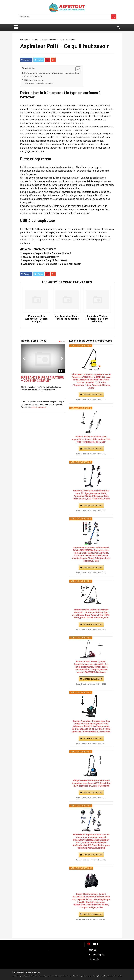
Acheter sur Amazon (93, 395)
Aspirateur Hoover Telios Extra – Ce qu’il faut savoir (52, 264)
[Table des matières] (78, 69)
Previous (24, 358)
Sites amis (94, 959)
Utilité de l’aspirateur (34, 80)
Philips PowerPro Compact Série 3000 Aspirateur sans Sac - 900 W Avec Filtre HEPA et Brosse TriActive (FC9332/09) (91, 783)
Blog (43, 40)
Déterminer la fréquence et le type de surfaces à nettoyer (52, 73)
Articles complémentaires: (41, 84)
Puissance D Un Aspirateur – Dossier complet (37, 319)
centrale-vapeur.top (39, 407)
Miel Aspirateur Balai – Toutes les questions (67, 318)
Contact (93, 950)
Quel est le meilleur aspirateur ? (41, 257)
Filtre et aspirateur (33, 76)
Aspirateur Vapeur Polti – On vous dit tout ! (47, 253)
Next (62, 358)
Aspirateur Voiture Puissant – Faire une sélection (97, 319)
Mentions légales (97, 955)
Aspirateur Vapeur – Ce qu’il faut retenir (45, 260)
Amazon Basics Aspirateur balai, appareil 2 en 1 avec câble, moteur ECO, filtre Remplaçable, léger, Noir (91, 439)
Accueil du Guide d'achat (30, 40)
